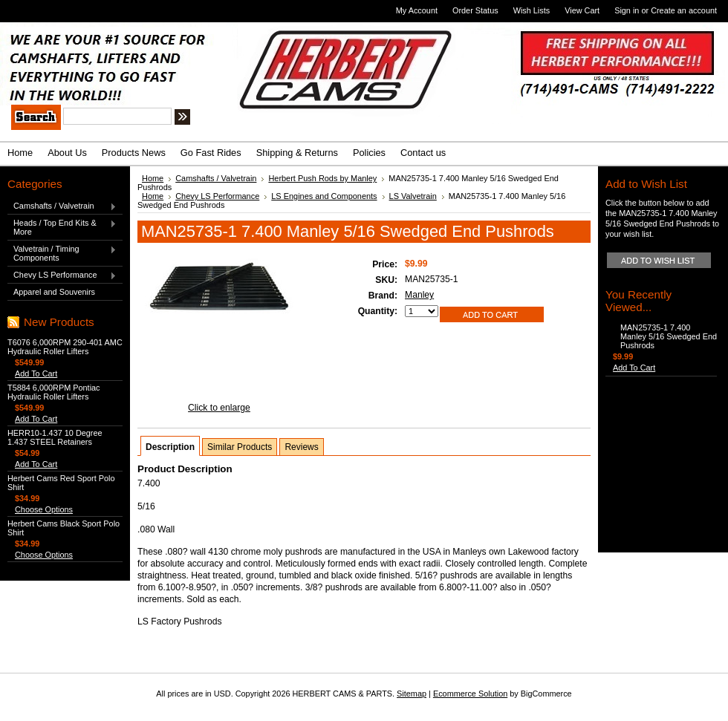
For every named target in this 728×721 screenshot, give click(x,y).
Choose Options (44, 509)
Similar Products (240, 447)
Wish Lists (532, 10)
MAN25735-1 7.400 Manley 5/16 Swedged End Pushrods (669, 336)
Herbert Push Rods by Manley (322, 178)
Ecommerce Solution (470, 694)
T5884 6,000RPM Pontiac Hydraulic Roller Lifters (54, 392)
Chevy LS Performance (62, 275)
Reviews (301, 447)
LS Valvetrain (413, 196)
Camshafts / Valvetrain (62, 206)
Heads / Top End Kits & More (62, 227)
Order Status (475, 10)
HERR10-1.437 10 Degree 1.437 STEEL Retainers (55, 437)
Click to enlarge (219, 408)
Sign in (627, 10)
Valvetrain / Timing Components (62, 253)
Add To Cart (36, 373)
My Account (417, 10)
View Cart (582, 10)
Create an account (684, 10)
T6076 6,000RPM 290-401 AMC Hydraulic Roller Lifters (65, 347)
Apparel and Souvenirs (54, 292)
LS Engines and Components (324, 196)
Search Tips (293, 119)
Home (153, 178)
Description (170, 447)
